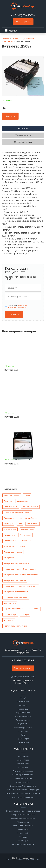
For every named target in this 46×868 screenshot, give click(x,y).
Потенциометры (23, 720)
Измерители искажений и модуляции (20, 569)
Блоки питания (10, 541)
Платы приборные (30, 507)
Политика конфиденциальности (17, 860)
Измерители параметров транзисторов (21, 586)
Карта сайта (35, 860)
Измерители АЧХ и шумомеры (17, 563)
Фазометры (9, 620)
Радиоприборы (28, 529)
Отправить (14, 314)
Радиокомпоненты (12, 495)
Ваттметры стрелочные (23, 771)
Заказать (10, 116)
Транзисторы (33, 524)
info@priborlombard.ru (24, 677)
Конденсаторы (10, 529)
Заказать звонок (23, 668)
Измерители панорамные (15, 580)
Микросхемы (22, 501)
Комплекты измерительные (16, 597)
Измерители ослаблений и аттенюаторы (21, 575)
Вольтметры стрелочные (14, 546)
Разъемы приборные (28, 518)
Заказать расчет (23, 22)
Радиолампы (9, 518)
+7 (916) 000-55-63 (23, 15)
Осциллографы (10, 614)
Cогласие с (17, 306)
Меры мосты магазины (14, 609)
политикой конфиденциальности (17, 306)
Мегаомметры (10, 603)
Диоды (27, 495)
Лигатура (8, 501)
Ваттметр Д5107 (12, 464)
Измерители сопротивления (16, 592)
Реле (20, 524)
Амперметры (9, 535)
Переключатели (11, 507)
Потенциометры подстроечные (17, 512)
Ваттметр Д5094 (12, 370)
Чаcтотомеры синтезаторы (15, 626)
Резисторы (8, 524)
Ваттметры (26, 541)
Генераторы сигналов (13, 552)
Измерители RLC (11, 558)
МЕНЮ (13, 31)
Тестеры (25, 614)
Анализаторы (26, 535)
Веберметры (34, 609)
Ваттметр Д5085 (12, 417)
